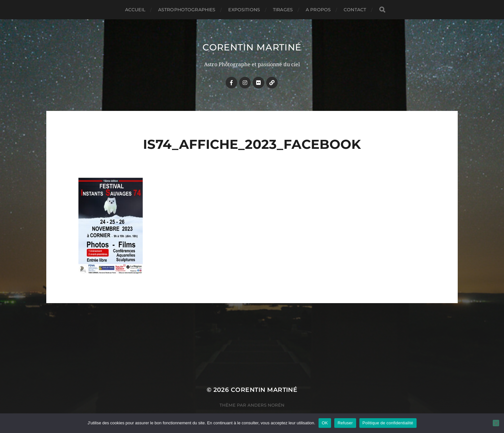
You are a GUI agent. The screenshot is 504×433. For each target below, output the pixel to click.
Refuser (345, 423)
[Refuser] (496, 423)
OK (325, 423)
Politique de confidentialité (388, 423)
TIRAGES (283, 10)
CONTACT (355, 10)
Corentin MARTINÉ (252, 47)
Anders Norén (266, 405)
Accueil (135, 10)
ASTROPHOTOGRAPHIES (187, 10)
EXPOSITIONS (244, 10)
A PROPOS (318, 10)
